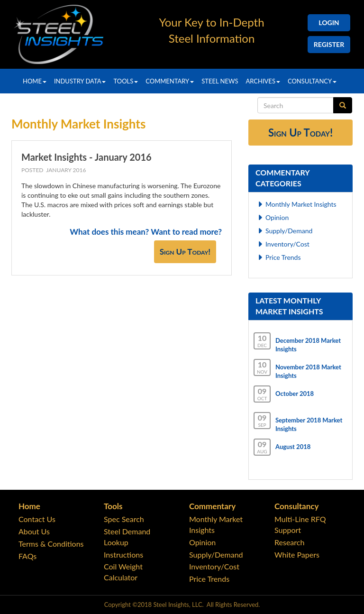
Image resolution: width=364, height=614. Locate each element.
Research (289, 542)
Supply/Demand (289, 231)
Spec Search (124, 519)
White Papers (297, 554)
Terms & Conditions (51, 544)
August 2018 (293, 447)
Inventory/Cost (287, 244)
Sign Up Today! (185, 252)
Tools (126, 81)
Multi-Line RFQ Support (300, 524)
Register (329, 44)
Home (35, 81)
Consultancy (312, 81)
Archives (263, 81)
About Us (34, 531)
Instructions (123, 554)
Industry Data (80, 81)
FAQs (27, 556)
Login (329, 23)
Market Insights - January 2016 (86, 157)
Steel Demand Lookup (127, 537)
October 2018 (295, 394)
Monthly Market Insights (301, 204)
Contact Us (37, 519)
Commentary (170, 81)
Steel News (220, 81)
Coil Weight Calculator (123, 572)
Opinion (277, 217)
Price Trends (283, 257)
